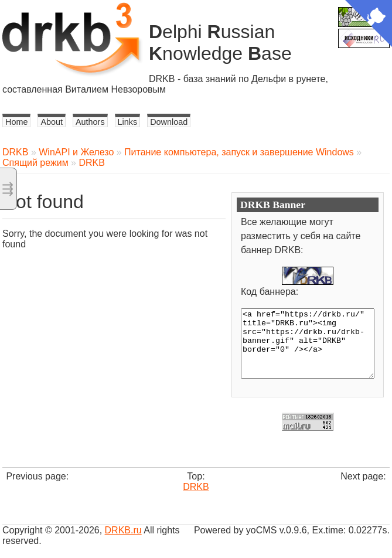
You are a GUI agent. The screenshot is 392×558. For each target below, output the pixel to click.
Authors (90, 122)
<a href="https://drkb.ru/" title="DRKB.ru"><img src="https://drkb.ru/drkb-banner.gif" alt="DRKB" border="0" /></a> (308, 343)
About (52, 122)
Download (169, 122)
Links (128, 122)
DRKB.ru (123, 530)
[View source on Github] (369, 25)
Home (16, 122)
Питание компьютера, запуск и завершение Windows (239, 152)
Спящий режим (35, 163)
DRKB (15, 152)
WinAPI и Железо (76, 152)
